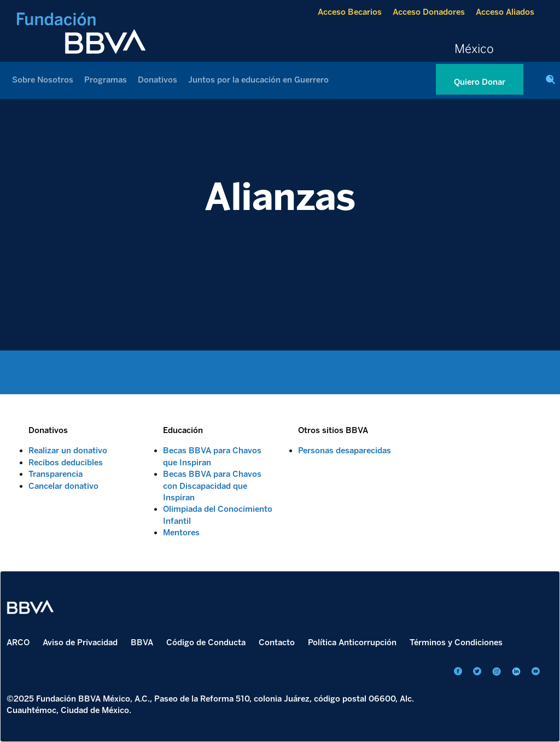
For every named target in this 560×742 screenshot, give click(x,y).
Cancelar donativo (63, 486)
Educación (183, 430)
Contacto (277, 642)
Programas (106, 80)
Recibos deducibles (66, 463)
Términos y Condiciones (456, 642)
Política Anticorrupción (352, 642)
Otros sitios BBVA (333, 430)
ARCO (18, 642)
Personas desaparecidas (345, 451)
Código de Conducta (206, 642)
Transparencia (56, 474)
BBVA (142, 642)
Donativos (157, 80)
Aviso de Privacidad (80, 642)
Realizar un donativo (68, 451)
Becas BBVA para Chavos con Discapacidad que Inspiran (212, 486)
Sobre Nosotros (43, 80)
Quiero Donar (480, 82)
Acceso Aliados (505, 12)
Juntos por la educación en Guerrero (258, 80)
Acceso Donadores (429, 12)
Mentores (181, 533)
